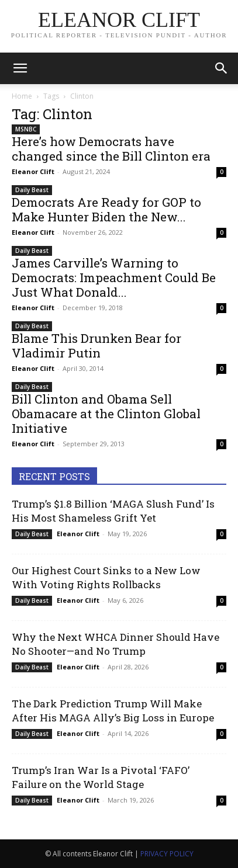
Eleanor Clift (33, 171)
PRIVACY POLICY (167, 854)
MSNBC (26, 129)
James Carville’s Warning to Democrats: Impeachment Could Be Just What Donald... (114, 277)
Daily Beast (32, 190)
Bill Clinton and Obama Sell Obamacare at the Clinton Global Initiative (106, 414)
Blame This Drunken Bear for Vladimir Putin (96, 346)
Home (22, 96)
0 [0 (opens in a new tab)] (222, 172)
